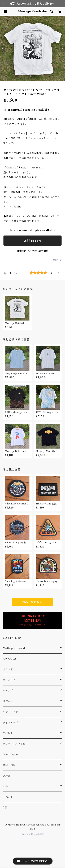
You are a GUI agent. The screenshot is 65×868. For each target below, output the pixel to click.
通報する (57, 260)
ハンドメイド (10, 712)
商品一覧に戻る (33, 602)
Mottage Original (14, 648)
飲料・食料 (9, 765)
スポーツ (8, 701)
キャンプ (8, 691)
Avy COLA (9, 659)
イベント (8, 797)
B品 (5, 808)
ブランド (8, 669)
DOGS (7, 776)
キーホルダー (10, 754)
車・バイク (9, 680)
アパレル (8, 733)
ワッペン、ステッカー (15, 744)
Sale (6, 786)
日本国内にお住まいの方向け (33, 251)
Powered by (32, 834)
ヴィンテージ (10, 723)
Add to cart (32, 241)
